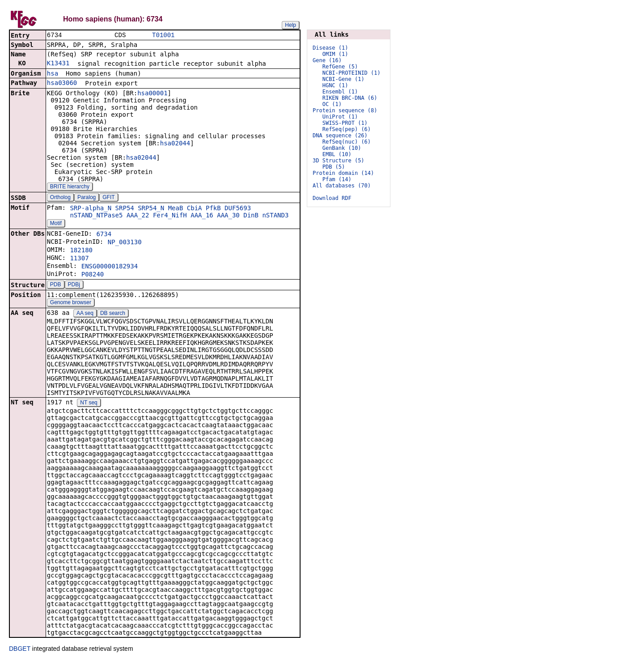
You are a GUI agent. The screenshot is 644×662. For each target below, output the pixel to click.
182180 (81, 251)
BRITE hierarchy (70, 187)
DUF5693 (238, 209)
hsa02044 (175, 144)
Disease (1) (330, 48)
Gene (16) (327, 60)
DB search (113, 314)
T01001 (163, 36)
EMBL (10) (337, 154)
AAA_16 (202, 216)
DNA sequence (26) (340, 136)
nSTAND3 (275, 216)
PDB (56, 285)
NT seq (89, 403)
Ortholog (60, 198)
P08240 (93, 275)
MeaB (176, 209)
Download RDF (332, 198)
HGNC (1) (335, 85)
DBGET (20, 649)
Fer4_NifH (170, 216)
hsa (53, 74)
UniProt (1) (340, 117)
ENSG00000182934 (110, 267)
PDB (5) (334, 167)
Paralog (87, 198)
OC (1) (332, 104)
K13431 (58, 64)
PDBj (74, 285)
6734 (104, 235)
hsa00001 (152, 94)
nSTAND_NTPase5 (96, 216)
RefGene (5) (340, 67)
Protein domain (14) (343, 173)
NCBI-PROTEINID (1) (352, 73)
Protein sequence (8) (345, 110)
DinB (251, 216)
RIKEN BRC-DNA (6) (350, 98)
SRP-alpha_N (91, 209)
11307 (79, 259)
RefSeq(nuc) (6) (347, 142)
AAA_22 (138, 216)
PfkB (213, 209)
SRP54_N (151, 209)
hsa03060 (62, 84)
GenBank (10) (342, 148)
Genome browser (71, 303)
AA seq (85, 314)
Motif (56, 224)
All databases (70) (342, 186)
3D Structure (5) (339, 161)
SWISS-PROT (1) (345, 123)
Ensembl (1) (340, 92)
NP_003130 (125, 243)
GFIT (108, 198)
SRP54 (125, 209)
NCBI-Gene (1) (343, 79)
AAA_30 (228, 216)
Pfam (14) (337, 179)
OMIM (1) (335, 54)
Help (290, 25)
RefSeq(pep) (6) (347, 129)
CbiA (195, 209)
